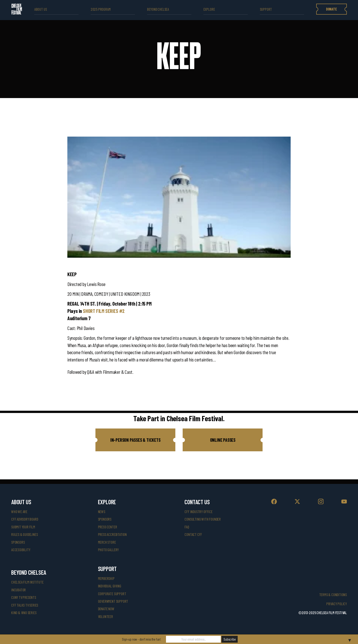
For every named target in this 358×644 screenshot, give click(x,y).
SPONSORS (105, 519)
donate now (106, 609)
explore (209, 9)
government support (113, 601)
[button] (135, 440)
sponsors (18, 542)
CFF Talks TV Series (25, 605)
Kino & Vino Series (24, 613)
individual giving (110, 586)
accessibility (21, 550)
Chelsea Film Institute (27, 582)
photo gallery (108, 550)
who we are (19, 512)
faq (187, 527)
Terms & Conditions (333, 595)
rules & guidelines (24, 534)
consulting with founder (203, 519)
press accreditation (112, 534)
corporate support (112, 594)
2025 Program (101, 9)
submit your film (23, 527)
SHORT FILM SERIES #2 (104, 311)
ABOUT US (41, 9)
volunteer (105, 617)
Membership (106, 578)
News (102, 512)
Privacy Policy (337, 604)
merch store (107, 542)
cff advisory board (25, 519)
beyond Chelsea (158, 9)
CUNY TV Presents (24, 597)
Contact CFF (193, 534)
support (266, 9)
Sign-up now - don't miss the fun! (141, 639)
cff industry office (198, 512)
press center (108, 527)
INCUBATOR (18, 590)
